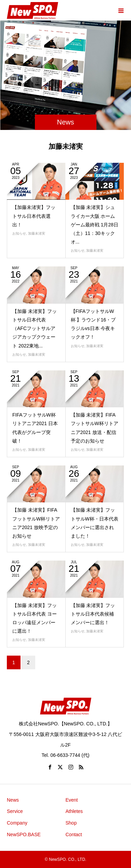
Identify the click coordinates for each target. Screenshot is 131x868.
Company (17, 823)
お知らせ (19, 233)
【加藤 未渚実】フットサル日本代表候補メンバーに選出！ (93, 614)
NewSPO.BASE (24, 834)
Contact (74, 834)
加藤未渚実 (37, 233)
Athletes (74, 811)
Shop (71, 823)
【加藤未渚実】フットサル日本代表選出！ (34, 216)
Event (72, 800)
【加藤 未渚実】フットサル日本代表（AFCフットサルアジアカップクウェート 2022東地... (35, 328)
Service (15, 811)
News (13, 800)
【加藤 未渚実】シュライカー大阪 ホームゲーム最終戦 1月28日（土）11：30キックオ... (95, 225)
